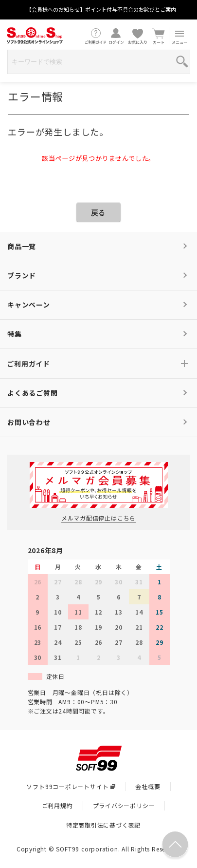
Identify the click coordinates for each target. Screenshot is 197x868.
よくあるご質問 (33, 393)
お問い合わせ (29, 422)
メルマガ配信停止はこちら (99, 518)
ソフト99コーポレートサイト (71, 786)
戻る (99, 212)
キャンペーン (29, 305)
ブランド (22, 275)
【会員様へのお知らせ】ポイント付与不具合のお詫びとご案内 (101, 9)
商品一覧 (22, 246)
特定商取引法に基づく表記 (104, 825)
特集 (15, 334)
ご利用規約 (57, 805)
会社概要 (148, 786)
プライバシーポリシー (124, 805)
